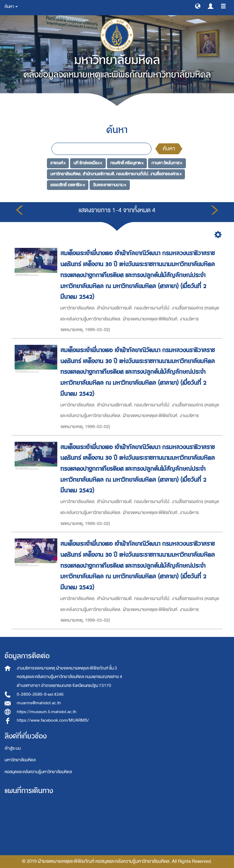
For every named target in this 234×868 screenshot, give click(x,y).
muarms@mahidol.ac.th (39, 703)
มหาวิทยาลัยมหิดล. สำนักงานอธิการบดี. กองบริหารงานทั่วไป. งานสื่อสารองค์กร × (116, 174)
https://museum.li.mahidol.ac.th (47, 712)
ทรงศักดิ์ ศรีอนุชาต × (127, 163)
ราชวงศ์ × (58, 163)
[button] (198, 6)
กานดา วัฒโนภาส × (167, 163)
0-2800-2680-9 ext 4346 (40, 694)
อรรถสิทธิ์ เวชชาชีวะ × (68, 185)
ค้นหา (169, 149)
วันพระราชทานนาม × (110, 185)
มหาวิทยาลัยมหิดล (20, 760)
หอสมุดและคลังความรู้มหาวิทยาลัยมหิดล (38, 772)
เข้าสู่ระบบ (13, 748)
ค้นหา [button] (11, 7)
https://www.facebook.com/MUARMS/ (53, 720)
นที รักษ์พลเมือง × (88, 163)
